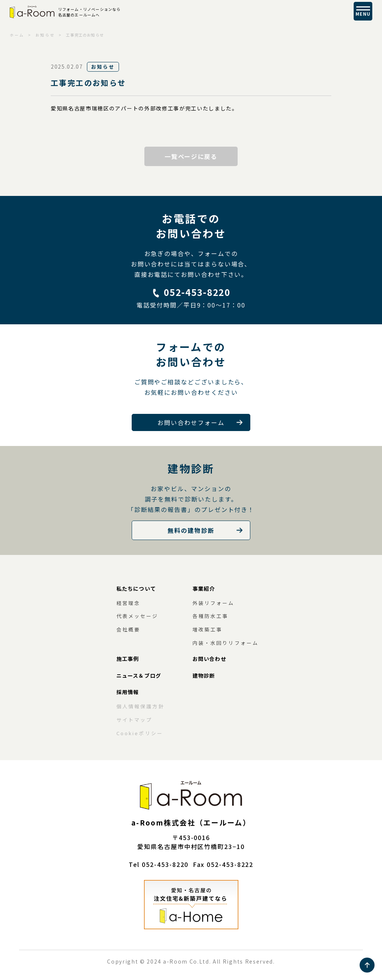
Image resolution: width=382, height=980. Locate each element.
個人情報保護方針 (140, 706)
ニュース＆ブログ (139, 675)
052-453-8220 (197, 292)
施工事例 (128, 659)
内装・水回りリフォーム (226, 643)
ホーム (17, 35)
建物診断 (204, 675)
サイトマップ (134, 720)
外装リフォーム (214, 603)
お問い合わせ (209, 659)
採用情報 (128, 692)
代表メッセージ (137, 616)
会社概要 (128, 629)
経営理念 (128, 603)
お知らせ (45, 35)
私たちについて (136, 589)
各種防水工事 (210, 616)
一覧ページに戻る (191, 156)
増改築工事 (207, 629)
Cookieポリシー (140, 733)
